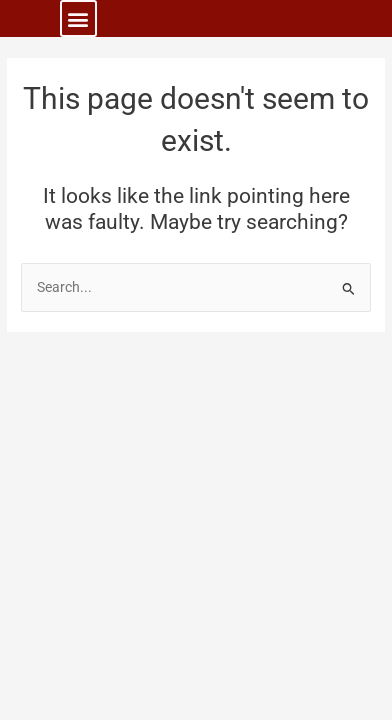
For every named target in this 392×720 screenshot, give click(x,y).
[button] (78, 18)
